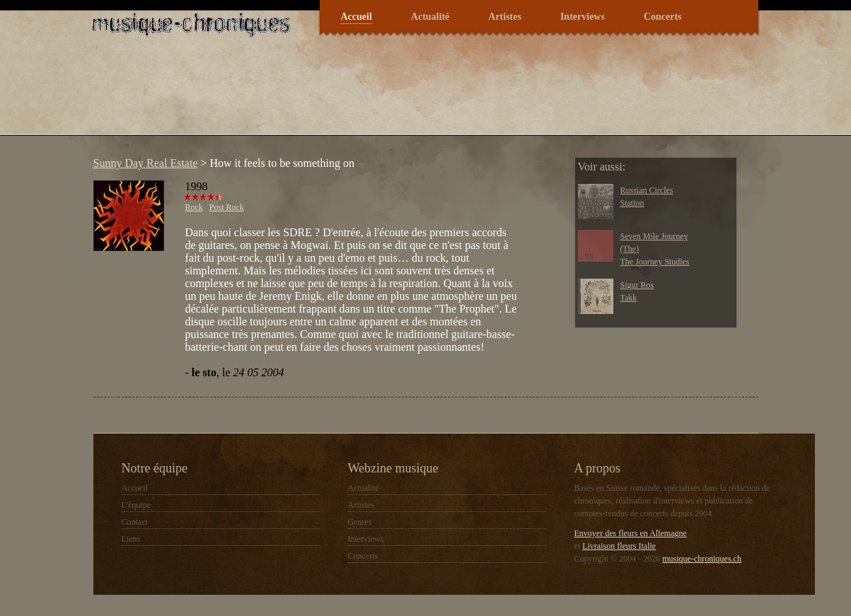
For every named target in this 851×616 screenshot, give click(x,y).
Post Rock (227, 207)
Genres (360, 522)
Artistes (505, 17)
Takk (629, 298)
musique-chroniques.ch (702, 559)
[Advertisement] (344, 95)
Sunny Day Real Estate (146, 163)
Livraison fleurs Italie (619, 546)
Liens (131, 539)
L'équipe (136, 505)
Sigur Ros (637, 285)
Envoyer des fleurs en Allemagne (631, 533)
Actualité (430, 17)
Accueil (357, 17)
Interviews (583, 17)
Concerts (663, 17)
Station (632, 203)
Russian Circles (647, 190)
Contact (135, 522)
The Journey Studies (655, 262)
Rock (194, 207)
